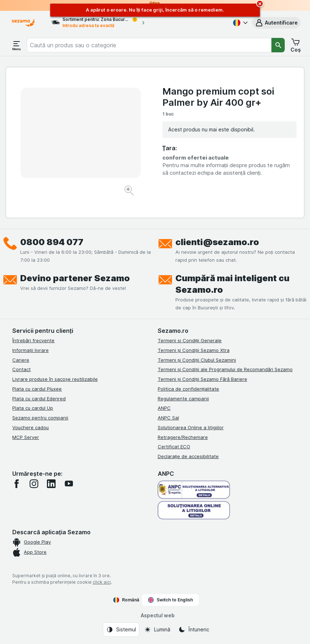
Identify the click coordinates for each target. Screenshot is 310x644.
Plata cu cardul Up (33, 408)
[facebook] (17, 484)
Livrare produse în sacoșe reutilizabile (55, 379)
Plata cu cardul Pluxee (37, 389)
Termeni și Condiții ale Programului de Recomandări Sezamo (225, 369)
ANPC (164, 408)
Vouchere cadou (30, 427)
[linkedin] (51, 484)
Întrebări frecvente (33, 340)
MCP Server (26, 437)
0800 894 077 (52, 242)
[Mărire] (130, 192)
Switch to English (171, 600)
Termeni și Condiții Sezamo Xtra (194, 350)
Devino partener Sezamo (75, 278)
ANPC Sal (168, 418)
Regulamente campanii (183, 399)
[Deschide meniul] (17, 45)
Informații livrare (30, 350)
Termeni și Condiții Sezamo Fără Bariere (202, 379)
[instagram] (34, 484)
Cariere (21, 360)
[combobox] (149, 45)
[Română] (240, 23)
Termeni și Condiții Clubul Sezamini (197, 360)
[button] (276, 23)
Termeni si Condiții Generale (190, 340)
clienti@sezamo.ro (217, 242)
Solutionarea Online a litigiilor (191, 427)
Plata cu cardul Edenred (39, 399)
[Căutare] (278, 45)
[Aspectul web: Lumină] (157, 630)
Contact (21, 369)
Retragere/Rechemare (183, 437)
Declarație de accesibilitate (188, 456)
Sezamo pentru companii (40, 418)
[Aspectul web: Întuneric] (194, 630)
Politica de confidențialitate (189, 389)
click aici (102, 582)
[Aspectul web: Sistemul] (121, 630)
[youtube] (69, 484)
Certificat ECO (174, 447)
